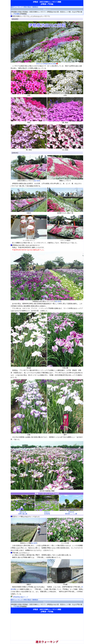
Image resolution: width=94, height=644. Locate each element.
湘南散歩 (35, 7)
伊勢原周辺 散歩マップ (19, 597)
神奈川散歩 (27, 7)
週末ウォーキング (17, 7)
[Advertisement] (47, 627)
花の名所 (37, 181)
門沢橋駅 (17, 14)
